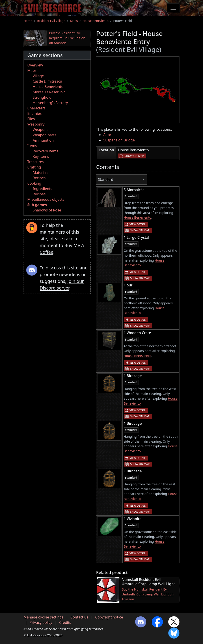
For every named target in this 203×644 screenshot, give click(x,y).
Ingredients (42, 189)
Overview (35, 65)
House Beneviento (95, 21)
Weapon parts (44, 135)
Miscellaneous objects (46, 199)
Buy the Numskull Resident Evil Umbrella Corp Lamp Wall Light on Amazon (148, 594)
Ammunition (43, 140)
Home (28, 21)
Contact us (79, 617)
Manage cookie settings (43, 617)
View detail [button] (138, 224)
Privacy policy (41, 623)
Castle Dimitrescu (47, 81)
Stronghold (42, 97)
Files (31, 119)
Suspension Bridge (119, 140)
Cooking (34, 183)
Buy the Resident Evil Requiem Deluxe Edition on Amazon (67, 38)
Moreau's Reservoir (49, 92)
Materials (41, 173)
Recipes (39, 178)
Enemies (35, 113)
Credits (65, 623)
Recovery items (45, 151)
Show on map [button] (134, 156)
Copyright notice (109, 617)
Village (38, 76)
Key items (41, 156)
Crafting (34, 167)
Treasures (36, 162)
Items (32, 146)
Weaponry (36, 124)
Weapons (41, 130)
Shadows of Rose (47, 210)
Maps (74, 21)
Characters (36, 108)
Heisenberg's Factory (50, 103)
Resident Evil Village (51, 21)
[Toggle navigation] (173, 8)
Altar (107, 135)
